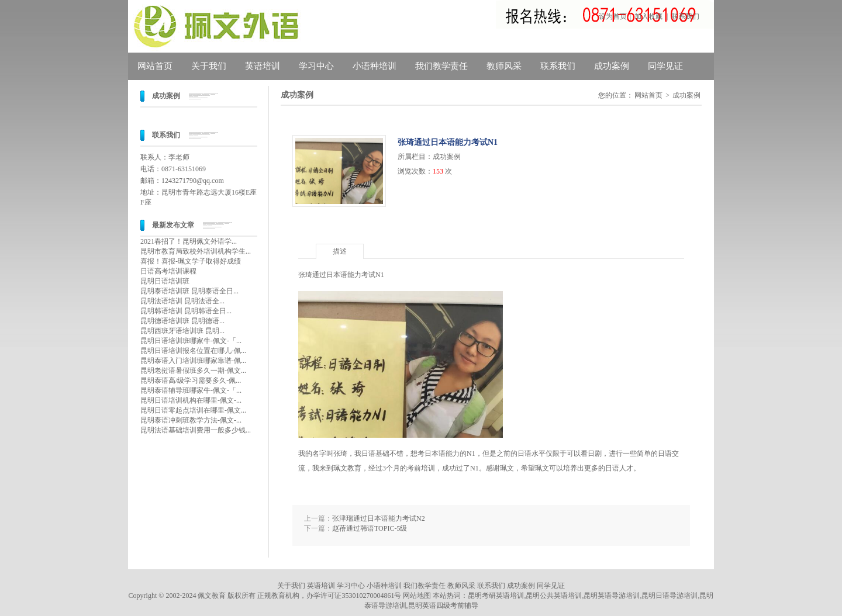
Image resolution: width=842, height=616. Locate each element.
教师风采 (504, 66)
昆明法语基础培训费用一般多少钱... (196, 430)
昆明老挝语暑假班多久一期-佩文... (193, 371)
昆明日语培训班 (165, 281)
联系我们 (685, 16)
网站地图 (417, 596)
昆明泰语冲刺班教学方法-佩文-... (191, 420)
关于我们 (209, 66)
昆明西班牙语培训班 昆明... (182, 331)
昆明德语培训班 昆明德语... (182, 321)
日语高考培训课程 (168, 271)
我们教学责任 (441, 66)
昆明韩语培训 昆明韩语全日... (186, 311)
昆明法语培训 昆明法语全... (182, 301)
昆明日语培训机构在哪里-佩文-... (191, 400)
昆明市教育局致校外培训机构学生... (196, 251)
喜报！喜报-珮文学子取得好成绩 (191, 261)
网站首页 (155, 66)
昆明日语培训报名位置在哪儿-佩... (193, 351)
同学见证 (665, 66)
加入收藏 (648, 16)
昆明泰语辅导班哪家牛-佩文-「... (191, 390)
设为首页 (613, 16)
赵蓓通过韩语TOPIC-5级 (370, 528)
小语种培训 (375, 66)
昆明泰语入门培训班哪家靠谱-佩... (193, 361)
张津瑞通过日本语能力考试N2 (379, 518)
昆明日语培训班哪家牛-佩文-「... (191, 341)
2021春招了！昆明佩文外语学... (189, 241)
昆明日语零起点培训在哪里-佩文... (193, 410)
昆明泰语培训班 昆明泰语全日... (189, 291)
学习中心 (316, 66)
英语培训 (263, 66)
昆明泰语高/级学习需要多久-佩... (191, 380)
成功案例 (612, 66)
